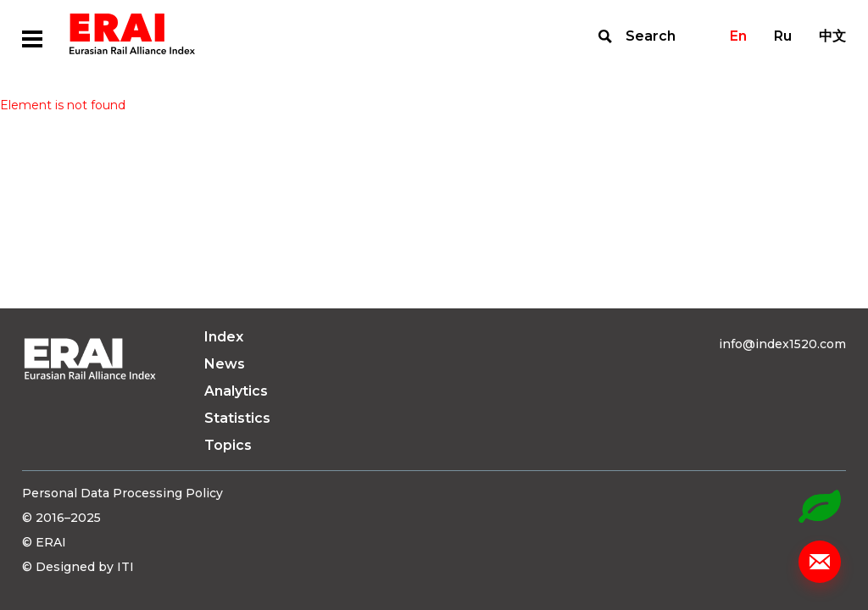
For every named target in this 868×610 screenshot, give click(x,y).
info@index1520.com (782, 344)
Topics (228, 445)
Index (224, 337)
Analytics (236, 391)
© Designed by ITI (78, 567)
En (738, 36)
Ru (783, 36)
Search (651, 36)
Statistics (237, 418)
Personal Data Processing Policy (122, 493)
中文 (832, 36)
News (225, 364)
